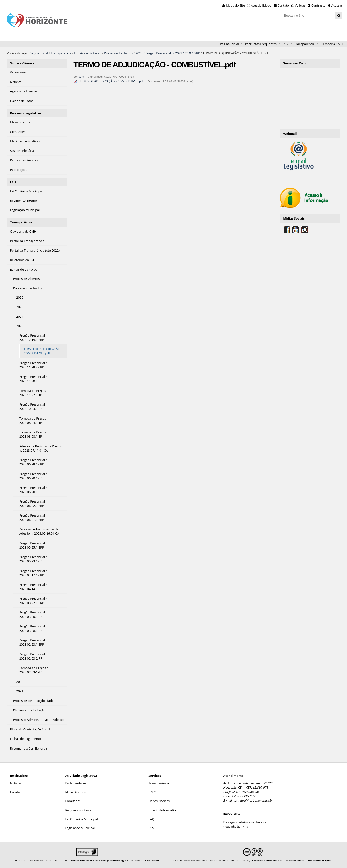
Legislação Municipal (80, 828)
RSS (285, 44)
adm (81, 77)
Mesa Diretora (75, 792)
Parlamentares (76, 783)
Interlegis (120, 860)
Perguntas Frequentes (261, 44)
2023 (139, 53)
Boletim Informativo (163, 810)
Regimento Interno (79, 810)
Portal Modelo (80, 860)
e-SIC (152, 792)
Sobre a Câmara (22, 63)
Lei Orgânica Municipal (81, 819)
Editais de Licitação (88, 53)
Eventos (16, 792)
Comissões (73, 801)
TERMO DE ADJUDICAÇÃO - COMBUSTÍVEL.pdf (109, 81)
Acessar (337, 5)
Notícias (16, 783)
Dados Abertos (159, 801)
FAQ (151, 819)
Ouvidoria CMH (332, 44)
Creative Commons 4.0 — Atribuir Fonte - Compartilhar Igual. (292, 860)
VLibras (300, 5)
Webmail (290, 134)
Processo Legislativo (26, 113)
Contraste (318, 5)
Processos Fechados (118, 53)
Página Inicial (229, 44)
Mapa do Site (235, 5)
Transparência (304, 44)
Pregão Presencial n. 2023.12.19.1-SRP (173, 53)
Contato (283, 5)
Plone (155, 860)
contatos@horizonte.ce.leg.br (253, 800)
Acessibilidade (261, 5)
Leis (13, 182)
